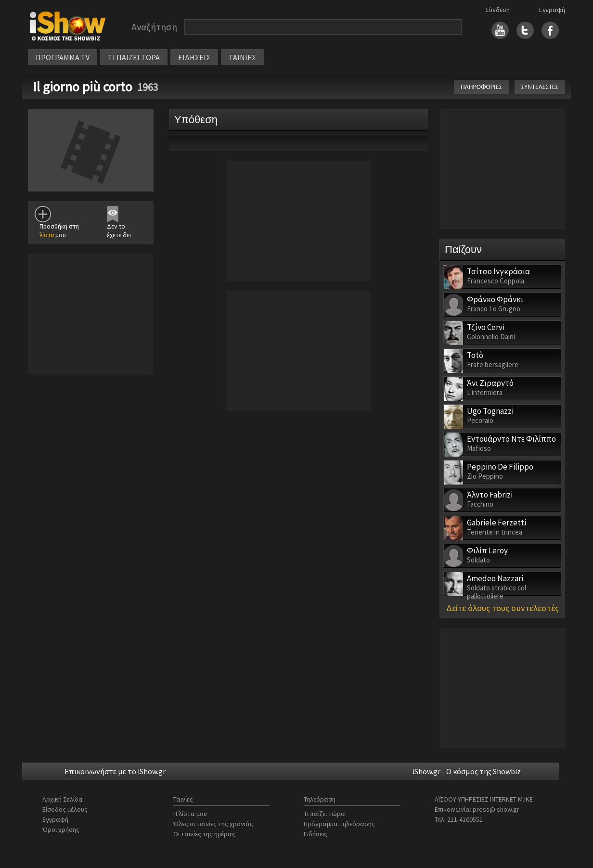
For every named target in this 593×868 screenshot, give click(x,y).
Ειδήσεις (316, 834)
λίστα (47, 235)
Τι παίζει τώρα (324, 814)
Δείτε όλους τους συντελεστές (503, 608)
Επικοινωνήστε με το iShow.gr (115, 771)
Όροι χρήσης (61, 830)
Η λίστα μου (190, 814)
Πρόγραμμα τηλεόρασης (339, 824)
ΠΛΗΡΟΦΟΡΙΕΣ (481, 87)
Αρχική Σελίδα (63, 799)
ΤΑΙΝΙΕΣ (242, 57)
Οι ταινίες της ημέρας (204, 834)
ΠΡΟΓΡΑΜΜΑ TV (63, 57)
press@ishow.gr (496, 809)
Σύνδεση (497, 10)
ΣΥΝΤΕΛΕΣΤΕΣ (540, 87)
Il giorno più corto (83, 87)
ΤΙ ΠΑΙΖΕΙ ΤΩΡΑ (134, 57)
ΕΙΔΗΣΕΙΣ (194, 57)
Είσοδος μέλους (65, 809)
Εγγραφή (552, 10)
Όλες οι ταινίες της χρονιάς (213, 824)
